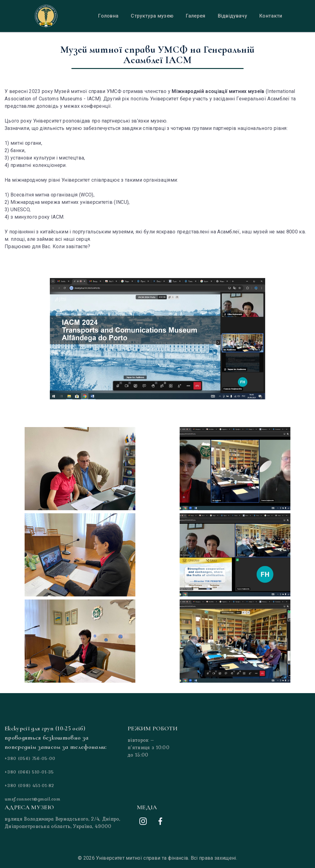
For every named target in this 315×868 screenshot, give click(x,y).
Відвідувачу (233, 16)
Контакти (271, 16)
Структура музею (152, 16)
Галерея (195, 16)
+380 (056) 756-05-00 (30, 758)
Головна (108, 16)
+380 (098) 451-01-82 (29, 785)
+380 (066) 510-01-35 (29, 772)
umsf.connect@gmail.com (32, 799)
